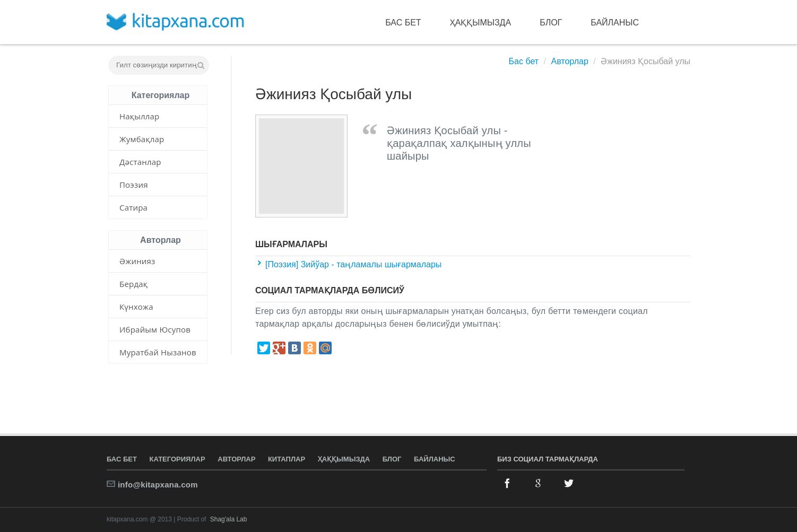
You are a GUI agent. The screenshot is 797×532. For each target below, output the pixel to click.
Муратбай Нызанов (158, 352)
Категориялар (177, 459)
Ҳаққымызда (481, 23)
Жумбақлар (142, 139)
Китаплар (287, 459)
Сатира (133, 207)
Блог (551, 23)
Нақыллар (139, 116)
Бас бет (403, 23)
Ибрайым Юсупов (155, 329)
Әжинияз (137, 261)
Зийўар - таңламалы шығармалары (371, 264)
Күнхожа (136, 307)
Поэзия (134, 185)
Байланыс (615, 23)
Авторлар (569, 61)
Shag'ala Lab (229, 519)
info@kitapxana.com (158, 485)
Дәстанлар (140, 162)
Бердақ (133, 284)
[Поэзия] (283, 264)
